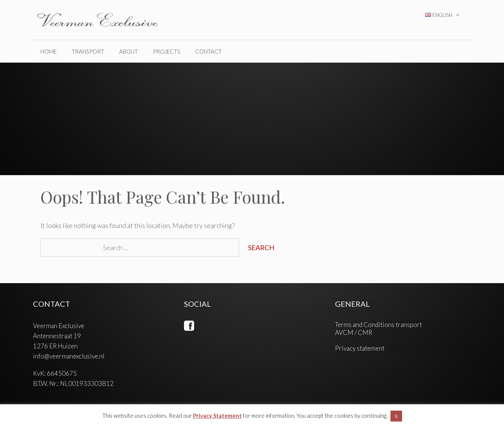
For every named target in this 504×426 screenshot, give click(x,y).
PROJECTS (167, 51)
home (49, 51)
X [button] (396, 416)
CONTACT (209, 51)
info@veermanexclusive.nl (69, 356)
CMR (365, 332)
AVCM (344, 332)
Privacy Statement (217, 415)
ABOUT (129, 51)
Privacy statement (360, 348)
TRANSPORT (88, 51)
